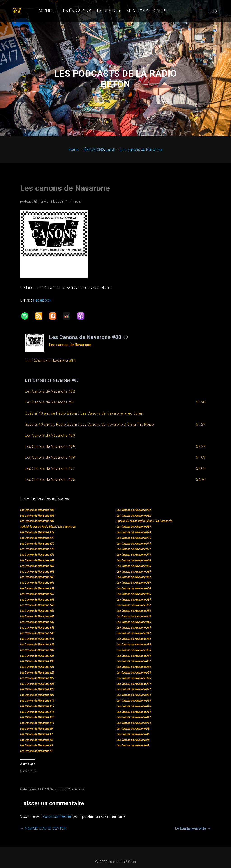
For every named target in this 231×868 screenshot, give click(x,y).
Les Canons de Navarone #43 (37, 628)
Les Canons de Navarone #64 (134, 566)
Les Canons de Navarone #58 (134, 583)
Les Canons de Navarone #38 (134, 639)
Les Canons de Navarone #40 (134, 633)
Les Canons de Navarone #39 (37, 639)
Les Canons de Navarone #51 (37, 605)
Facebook (42, 295)
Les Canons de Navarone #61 (37, 577)
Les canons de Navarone (65, 183)
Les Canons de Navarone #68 (134, 555)
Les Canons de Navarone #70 (134, 549)
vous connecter (57, 811)
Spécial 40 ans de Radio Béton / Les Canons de (144, 516)
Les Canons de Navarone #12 (134, 712)
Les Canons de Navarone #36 (134, 645)
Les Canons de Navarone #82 (134, 510)
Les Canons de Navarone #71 (37, 549)
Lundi (61, 784)
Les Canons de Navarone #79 (37, 527)
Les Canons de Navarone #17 (37, 701)
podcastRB (28, 196)
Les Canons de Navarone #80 (134, 521)
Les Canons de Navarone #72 (134, 544)
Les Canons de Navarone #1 (36, 745)
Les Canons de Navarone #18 (134, 695)
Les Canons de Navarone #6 (133, 729)
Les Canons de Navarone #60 (134, 577)
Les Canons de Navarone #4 (133, 734)
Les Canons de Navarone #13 (37, 712)
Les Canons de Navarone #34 (134, 650)
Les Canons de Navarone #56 (134, 588)
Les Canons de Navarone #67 (37, 560)
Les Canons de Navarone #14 (134, 706)
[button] (115, 375)
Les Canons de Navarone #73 (37, 544)
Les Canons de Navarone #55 (37, 594)
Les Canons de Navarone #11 (37, 717)
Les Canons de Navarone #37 (37, 645)
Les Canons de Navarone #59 (37, 583)
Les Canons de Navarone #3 (36, 740)
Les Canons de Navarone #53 (37, 600)
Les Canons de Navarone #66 (134, 560)
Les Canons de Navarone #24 (134, 678)
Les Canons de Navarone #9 (36, 723)
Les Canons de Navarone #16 (134, 701)
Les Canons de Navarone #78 (134, 527)
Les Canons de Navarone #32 (134, 656)
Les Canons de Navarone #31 (37, 661)
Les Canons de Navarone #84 (134, 504)
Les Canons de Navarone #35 (37, 650)
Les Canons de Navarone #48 (134, 611)
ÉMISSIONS (47, 784)
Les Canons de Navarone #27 (37, 673)
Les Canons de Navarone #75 (37, 538)
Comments (76, 784)
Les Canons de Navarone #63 (37, 572)
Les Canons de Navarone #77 (37, 532)
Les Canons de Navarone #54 (134, 594)
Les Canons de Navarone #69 (37, 555)
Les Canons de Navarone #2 (133, 740)
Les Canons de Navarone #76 (134, 532)
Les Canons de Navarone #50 (134, 605)
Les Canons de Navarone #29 (37, 667)
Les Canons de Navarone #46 (134, 617)
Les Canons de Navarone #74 (134, 538)
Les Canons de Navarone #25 (37, 678)
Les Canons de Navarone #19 (37, 695)
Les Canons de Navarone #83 (37, 510)
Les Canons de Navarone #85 (37, 504)
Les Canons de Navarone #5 (36, 734)
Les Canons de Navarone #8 (133, 723)
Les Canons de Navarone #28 (134, 667)
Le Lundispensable (193, 823)
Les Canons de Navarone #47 (37, 617)
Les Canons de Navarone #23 (37, 684)
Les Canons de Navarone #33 (37, 656)
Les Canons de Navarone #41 (37, 633)
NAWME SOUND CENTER (43, 823)
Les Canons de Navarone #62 (134, 572)
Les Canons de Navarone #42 (134, 628)
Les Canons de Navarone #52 (134, 600)
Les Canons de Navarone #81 (37, 516)
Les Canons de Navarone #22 (134, 684)
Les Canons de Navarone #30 (134, 661)
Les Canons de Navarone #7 (36, 729)
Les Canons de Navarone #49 (37, 611)
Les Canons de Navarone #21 (37, 689)
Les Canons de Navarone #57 (37, 588)
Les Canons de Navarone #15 (37, 706)
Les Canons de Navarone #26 (134, 673)
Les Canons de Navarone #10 (134, 717)
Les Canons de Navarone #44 (134, 622)
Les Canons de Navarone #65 (37, 566)
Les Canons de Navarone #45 (37, 622)
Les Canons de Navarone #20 (134, 689)
